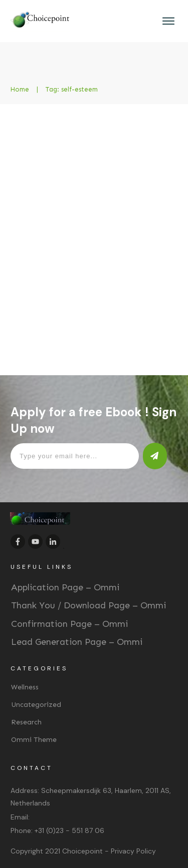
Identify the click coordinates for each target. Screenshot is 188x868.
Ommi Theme (34, 740)
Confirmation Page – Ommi (69, 624)
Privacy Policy (133, 851)
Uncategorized (36, 705)
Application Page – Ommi (65, 587)
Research (26, 722)
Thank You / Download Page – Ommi (88, 605)
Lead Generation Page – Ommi (77, 642)
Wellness (25, 687)
